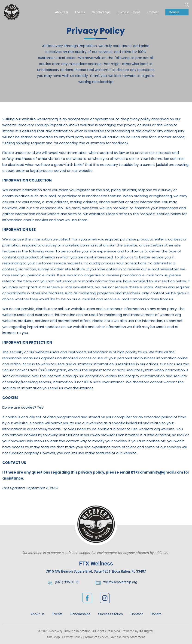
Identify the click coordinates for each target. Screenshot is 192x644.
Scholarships (101, 12)
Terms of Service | (98, 637)
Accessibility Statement (128, 637)
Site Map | (54, 637)
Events (80, 12)
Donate (174, 12)
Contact (153, 12)
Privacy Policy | (73, 637)
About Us (62, 12)
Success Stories (129, 12)
